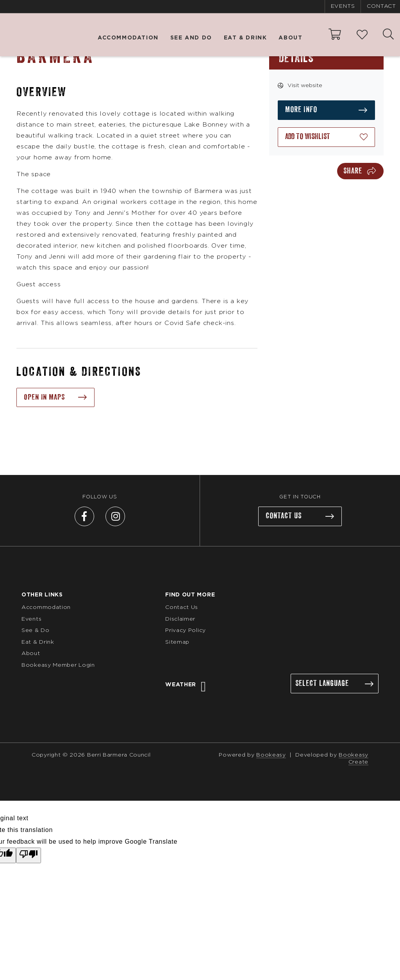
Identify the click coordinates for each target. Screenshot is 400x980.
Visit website (305, 86)
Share (353, 171)
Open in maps (45, 397)
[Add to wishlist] (326, 137)
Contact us (284, 516)
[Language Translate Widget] (335, 684)
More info (301, 110)
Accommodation (128, 38)
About (290, 38)
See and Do (191, 38)
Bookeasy (271, 755)
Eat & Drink (246, 38)
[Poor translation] (29, 856)
